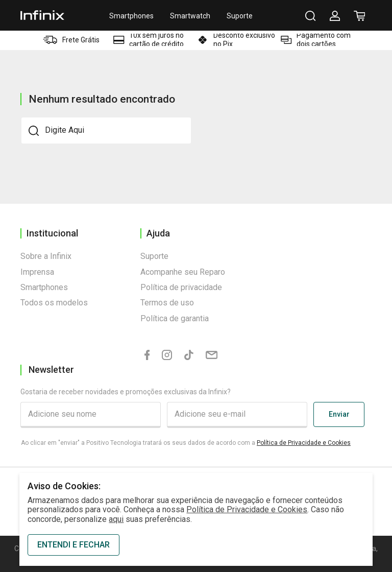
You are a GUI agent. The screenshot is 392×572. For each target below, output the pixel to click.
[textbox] (106, 130)
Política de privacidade (181, 287)
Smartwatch (190, 16)
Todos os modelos (54, 303)
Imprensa (37, 272)
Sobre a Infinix (46, 256)
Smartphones (131, 16)
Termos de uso (167, 303)
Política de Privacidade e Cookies (304, 443)
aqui (116, 519)
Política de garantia (175, 318)
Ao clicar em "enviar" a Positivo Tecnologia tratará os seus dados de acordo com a (186, 443)
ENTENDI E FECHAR (73, 545)
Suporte (240, 16)
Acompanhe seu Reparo (183, 272)
